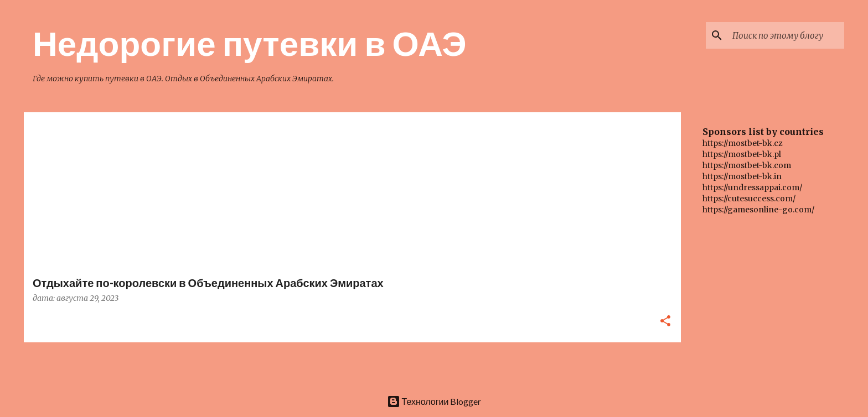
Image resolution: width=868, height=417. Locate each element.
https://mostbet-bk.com (747, 165)
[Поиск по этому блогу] (786, 35)
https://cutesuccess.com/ (749, 199)
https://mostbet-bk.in (742, 176)
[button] (665, 322)
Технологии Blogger (434, 401)
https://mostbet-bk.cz (743, 143)
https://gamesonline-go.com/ (758, 210)
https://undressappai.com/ (752, 187)
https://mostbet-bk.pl (742, 154)
